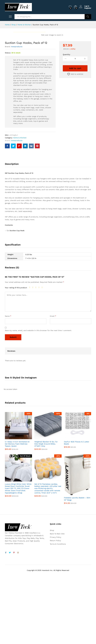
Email (53, 384)
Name (8, 384)
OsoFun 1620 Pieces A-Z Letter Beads (77, 511)
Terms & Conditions (58, 612)
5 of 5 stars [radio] (43, 356)
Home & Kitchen (20, 206)
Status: (8, 121)
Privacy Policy (55, 605)
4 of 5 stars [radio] (40, 356)
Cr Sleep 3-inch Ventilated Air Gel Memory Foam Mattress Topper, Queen (17, 512)
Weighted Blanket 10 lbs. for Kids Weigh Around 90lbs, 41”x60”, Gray (46, 512)
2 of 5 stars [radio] (33, 356)
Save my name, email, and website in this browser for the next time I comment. (38, 399)
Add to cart (75, 136)
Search (88, 17)
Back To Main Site (57, 602)
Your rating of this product (16, 356)
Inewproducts (17, 115)
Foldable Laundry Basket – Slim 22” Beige (77, 567)
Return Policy (55, 609)
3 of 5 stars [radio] (37, 356)
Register (88, 8)
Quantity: (67, 122)
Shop (52, 598)
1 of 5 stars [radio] (30, 356)
